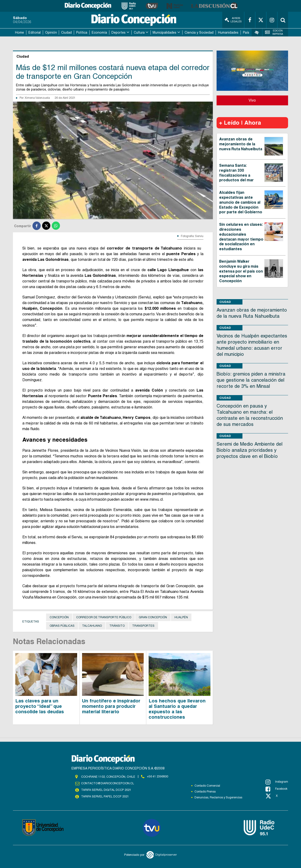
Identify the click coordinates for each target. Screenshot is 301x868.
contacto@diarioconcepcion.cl (107, 783)
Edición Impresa (274, 32)
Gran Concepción (153, 617)
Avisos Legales (233, 20)
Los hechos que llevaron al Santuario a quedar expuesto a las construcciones (177, 709)
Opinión (51, 32)
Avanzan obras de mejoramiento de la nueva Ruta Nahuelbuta (241, 144)
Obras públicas (62, 626)
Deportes (119, 32)
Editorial (35, 32)
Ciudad (66, 32)
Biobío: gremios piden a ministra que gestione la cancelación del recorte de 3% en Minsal (251, 380)
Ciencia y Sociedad (199, 32)
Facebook (276, 789)
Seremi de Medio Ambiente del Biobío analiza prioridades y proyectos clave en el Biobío (250, 450)
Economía (99, 32)
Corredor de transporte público (104, 617)
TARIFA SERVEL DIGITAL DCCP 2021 (106, 790)
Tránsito (117, 626)
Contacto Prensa (205, 792)
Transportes (143, 626)
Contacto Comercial (207, 786)
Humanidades (228, 32)
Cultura (139, 32)
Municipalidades (164, 32)
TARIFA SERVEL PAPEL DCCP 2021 (105, 797)
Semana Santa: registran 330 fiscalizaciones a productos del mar (236, 173)
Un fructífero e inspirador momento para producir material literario (111, 706)
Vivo (252, 100)
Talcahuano (92, 626)
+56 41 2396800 (158, 777)
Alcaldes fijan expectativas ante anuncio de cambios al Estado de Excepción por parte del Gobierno (241, 202)
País (246, 32)
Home (20, 32)
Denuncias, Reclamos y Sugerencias (218, 797)
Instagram (277, 782)
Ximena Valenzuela (37, 98)
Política (82, 32)
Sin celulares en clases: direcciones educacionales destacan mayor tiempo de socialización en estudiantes (241, 237)
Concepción (59, 617)
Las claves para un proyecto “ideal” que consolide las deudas (40, 706)
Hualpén (181, 617)
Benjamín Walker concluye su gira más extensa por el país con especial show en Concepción (241, 271)
